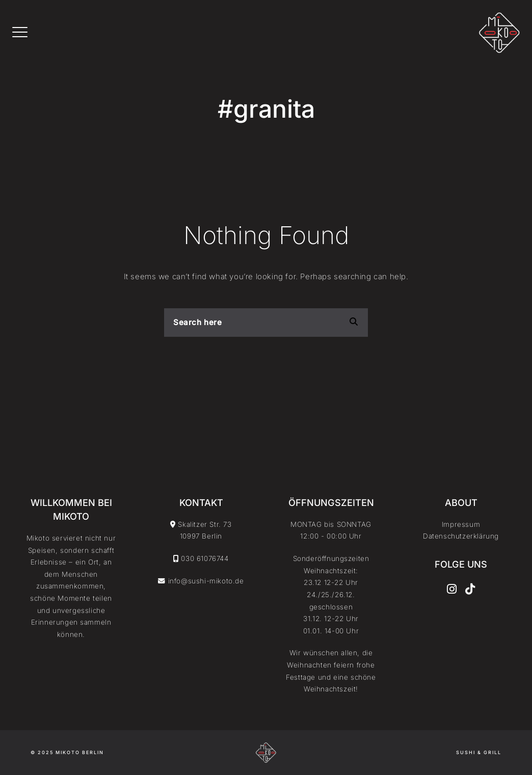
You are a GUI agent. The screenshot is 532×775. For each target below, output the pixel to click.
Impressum (461, 524)
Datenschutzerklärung (461, 536)
